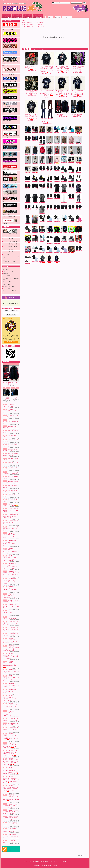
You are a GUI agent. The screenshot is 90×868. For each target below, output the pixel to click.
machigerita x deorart (8, 236)
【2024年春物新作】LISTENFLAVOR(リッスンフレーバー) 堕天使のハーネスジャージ (37, 249)
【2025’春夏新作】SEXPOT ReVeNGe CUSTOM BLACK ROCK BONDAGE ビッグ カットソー (28, 207)
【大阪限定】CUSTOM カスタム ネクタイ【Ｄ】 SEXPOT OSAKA (10, 596)
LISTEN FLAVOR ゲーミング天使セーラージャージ (64, 130)
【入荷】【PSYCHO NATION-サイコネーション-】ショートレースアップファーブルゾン (28, 169)
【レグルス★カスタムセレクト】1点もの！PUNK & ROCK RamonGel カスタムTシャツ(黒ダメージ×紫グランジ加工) (57, 259)
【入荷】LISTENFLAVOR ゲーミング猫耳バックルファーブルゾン (44, 239)
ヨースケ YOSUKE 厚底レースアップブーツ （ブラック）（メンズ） (64, 239)
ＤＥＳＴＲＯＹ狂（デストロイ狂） (11, 112)
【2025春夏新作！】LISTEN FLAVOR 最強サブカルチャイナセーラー (11, 606)
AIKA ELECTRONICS (10, 148)
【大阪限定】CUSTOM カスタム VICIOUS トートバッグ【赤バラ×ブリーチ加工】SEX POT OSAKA (71, 249)
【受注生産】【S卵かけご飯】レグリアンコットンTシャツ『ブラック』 (79, 230)
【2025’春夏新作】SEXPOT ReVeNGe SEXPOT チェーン (64, 199)
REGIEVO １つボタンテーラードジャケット (57, 150)
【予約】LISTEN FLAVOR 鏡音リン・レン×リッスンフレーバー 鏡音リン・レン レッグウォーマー (50, 179)
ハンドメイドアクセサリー (10, 217)
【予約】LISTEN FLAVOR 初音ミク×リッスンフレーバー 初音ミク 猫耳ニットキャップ (28, 179)
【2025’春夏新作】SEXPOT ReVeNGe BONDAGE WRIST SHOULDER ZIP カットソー (42, 186)
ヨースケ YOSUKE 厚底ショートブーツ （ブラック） (50, 130)
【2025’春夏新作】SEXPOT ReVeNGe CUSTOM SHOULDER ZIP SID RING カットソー (64, 207)
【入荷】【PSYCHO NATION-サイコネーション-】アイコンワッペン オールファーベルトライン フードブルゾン (35, 170)
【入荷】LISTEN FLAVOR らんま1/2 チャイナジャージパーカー (11, 671)
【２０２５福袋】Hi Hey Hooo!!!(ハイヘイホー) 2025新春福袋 (11, 510)
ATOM (10, 850)
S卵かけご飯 (10, 92)
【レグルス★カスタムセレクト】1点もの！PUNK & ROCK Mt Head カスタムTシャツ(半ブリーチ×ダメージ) (78, 86)
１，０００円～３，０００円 (10, 241)
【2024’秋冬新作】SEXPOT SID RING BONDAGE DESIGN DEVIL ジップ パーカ (71, 160)
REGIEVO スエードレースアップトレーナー (71, 140)
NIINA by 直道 (10, 104)
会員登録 (57, 17)
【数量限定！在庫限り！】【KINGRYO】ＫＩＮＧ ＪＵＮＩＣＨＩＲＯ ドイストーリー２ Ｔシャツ (79, 239)
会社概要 (5, 269)
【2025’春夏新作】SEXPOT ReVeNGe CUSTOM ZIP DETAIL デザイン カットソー (57, 197)
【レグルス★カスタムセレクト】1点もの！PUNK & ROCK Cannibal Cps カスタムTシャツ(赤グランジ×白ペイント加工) (50, 259)
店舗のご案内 (7, 284)
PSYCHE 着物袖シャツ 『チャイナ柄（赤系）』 (35, 130)
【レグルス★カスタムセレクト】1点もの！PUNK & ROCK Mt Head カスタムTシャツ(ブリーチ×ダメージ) (31, 110)
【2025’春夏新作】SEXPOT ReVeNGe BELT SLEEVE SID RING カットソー (71, 207)
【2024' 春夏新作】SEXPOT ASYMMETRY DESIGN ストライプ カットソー (11, 830)
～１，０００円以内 (8, 239)
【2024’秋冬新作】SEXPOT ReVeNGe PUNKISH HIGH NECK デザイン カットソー (28, 186)
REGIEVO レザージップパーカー (50, 150)
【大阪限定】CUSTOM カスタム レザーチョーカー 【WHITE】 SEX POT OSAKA (42, 229)
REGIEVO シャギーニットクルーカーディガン (35, 160)
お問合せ (38, 16)
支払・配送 (31, 861)
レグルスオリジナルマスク (10, 180)
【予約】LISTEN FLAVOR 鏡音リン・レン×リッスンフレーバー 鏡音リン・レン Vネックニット (42, 179)
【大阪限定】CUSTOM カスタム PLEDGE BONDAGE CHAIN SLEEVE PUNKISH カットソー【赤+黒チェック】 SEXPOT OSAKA (11, 771)
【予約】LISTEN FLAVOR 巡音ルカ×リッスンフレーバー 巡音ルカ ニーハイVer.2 (79, 179)
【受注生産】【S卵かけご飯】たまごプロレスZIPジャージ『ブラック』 (28, 239)
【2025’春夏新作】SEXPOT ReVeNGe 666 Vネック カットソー (42, 209)
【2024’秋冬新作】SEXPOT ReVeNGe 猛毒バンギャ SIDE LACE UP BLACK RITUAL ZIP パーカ (42, 140)
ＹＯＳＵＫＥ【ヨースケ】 (10, 79)
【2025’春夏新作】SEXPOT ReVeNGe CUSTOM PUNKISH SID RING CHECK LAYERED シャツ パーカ (79, 188)
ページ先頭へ (81, 856)
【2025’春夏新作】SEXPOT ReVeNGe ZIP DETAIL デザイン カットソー (71, 197)
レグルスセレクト (10, 53)
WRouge (10, 221)
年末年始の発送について (9, 282)
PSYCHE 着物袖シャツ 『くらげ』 (15, 394)
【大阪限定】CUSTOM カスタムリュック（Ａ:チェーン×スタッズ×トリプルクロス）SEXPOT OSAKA (11, 664)
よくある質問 (7, 289)
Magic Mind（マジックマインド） (11, 70)
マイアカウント (66, 17)
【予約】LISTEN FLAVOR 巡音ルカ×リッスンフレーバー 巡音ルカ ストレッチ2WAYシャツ (71, 179)
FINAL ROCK (10, 212)
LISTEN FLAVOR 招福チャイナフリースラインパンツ (11, 729)
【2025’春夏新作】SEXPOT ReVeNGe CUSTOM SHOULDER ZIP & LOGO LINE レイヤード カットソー (50, 197)
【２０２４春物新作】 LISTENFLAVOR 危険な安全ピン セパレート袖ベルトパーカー (11, 812)
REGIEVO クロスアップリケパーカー (42, 150)
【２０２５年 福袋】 (9, 75)
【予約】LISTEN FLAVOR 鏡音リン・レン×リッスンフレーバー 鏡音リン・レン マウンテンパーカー (35, 179)
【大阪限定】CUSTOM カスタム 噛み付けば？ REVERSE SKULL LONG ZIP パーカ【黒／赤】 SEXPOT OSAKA (11, 789)
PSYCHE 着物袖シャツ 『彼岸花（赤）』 (11, 375)
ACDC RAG (10, 167)
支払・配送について (17, 16)
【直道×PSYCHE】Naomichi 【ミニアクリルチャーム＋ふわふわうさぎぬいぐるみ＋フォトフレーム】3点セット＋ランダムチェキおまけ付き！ (28, 250)
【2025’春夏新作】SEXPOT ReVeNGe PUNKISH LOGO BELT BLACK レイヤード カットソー (28, 199)
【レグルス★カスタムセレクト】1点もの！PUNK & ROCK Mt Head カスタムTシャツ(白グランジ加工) (42, 259)
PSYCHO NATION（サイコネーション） (11, 60)
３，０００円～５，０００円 (10, 244)
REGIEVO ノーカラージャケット (71, 150)
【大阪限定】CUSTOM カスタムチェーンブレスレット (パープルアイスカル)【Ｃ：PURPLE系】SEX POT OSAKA (78, 62)
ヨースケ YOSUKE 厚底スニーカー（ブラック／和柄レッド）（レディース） (79, 130)
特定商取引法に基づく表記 (42, 861)
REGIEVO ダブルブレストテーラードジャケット (64, 150)
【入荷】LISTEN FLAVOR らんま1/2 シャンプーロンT (11, 691)
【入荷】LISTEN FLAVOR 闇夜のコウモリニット (10, 411)
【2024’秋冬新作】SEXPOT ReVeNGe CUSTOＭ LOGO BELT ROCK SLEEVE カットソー (28, 138)
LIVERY (5, 123)
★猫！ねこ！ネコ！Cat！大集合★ (11, 258)
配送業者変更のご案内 (9, 286)
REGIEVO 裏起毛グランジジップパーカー (35, 150)
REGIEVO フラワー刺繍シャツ (50, 140)
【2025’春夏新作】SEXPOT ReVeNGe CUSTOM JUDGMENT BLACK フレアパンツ (50, 186)
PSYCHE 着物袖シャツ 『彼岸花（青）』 (6, 395)
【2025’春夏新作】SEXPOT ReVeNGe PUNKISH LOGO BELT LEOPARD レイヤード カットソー (64, 188)
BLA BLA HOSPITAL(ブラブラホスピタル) (11, 135)
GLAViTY (10, 186)
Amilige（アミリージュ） (10, 142)
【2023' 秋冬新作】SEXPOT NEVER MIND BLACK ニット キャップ (57, 240)
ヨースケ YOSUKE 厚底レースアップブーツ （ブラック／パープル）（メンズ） (71, 239)
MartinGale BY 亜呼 (10, 98)
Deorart (10, 206)
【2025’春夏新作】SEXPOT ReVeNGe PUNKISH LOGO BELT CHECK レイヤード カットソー (57, 188)
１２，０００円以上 (8, 252)
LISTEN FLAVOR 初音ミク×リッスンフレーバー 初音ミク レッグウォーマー (11, 528)
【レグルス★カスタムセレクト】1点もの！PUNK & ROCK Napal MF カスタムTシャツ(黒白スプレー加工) (62, 62)
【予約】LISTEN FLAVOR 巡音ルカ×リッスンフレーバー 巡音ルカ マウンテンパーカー (64, 179)
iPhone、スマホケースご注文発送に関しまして (11, 279)
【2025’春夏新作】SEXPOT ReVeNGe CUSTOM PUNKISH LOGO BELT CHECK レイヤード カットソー (35, 199)
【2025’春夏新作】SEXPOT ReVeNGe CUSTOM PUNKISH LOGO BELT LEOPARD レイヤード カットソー (42, 199)
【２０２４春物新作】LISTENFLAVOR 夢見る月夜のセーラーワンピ (11, 824)
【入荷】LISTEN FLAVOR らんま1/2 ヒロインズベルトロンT (11, 685)
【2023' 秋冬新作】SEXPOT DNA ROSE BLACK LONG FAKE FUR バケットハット (50, 240)
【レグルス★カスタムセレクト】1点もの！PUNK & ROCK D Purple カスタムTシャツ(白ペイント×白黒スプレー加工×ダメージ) (47, 86)
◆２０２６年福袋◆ (8, 30)
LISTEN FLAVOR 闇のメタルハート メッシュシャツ (28, 229)
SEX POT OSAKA (10, 47)
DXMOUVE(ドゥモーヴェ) (10, 86)
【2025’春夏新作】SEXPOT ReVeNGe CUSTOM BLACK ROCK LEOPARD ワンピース (79, 199)
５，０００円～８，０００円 (10, 246)
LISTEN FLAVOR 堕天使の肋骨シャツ (42, 219)
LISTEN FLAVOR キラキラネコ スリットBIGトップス (11, 612)
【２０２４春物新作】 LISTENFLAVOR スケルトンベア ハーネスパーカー (11, 806)
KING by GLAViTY (10, 199)
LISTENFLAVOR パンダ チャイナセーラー (36, 259)
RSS (9, 848)
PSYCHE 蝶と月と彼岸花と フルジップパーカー (64, 229)
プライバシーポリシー (55, 861)
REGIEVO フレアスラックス (50, 160)
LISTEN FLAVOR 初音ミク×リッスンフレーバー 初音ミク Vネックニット (11, 522)
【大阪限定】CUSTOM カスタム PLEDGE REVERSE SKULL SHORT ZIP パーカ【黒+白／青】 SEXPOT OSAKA (11, 780)
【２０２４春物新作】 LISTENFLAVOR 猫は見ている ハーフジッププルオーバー (11, 818)
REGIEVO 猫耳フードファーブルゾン (28, 150)
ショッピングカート (81, 8)
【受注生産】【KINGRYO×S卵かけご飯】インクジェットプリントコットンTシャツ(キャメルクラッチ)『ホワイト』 (72, 229)
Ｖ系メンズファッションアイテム (11, 231)
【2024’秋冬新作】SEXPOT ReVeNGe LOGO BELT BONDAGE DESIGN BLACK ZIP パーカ (50, 168)
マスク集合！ (7, 254)
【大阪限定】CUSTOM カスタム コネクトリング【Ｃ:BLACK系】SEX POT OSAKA (31, 86)
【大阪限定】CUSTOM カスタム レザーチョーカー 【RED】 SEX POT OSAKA (35, 229)
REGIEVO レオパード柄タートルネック (64, 140)
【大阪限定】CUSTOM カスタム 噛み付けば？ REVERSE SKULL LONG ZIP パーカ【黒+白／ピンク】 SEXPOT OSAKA (11, 798)
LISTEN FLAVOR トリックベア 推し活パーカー (64, 219)
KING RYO (10, 25)
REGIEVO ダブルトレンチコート (79, 150)
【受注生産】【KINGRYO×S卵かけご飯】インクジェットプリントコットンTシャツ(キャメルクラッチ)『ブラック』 (57, 229)
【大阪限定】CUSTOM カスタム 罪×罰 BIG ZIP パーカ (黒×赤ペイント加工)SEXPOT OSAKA (42, 130)
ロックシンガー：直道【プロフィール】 (11, 292)
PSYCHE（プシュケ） (10, 34)
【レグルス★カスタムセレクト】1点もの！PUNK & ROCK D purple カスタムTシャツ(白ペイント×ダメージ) (62, 86)
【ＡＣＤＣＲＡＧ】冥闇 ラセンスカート (35, 239)
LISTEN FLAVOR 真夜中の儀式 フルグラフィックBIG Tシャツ (11, 623)
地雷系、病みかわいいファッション (11, 262)
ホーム (7, 16)
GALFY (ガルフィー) (10, 128)
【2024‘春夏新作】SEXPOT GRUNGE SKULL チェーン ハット (10, 836)
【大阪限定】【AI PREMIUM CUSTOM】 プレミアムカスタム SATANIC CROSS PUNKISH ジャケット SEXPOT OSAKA (11, 737)
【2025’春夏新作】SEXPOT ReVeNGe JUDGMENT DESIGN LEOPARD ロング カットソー (28, 220)
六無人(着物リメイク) (10, 193)
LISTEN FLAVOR (10, 41)
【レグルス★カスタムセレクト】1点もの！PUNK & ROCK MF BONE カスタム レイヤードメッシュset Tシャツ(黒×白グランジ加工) (47, 62)
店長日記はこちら (11, 342)
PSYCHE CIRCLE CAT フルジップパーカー (50, 229)
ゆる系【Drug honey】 (10, 154)
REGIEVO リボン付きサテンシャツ (57, 140)
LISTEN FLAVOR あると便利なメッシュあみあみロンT (11, 629)
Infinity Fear (10, 174)
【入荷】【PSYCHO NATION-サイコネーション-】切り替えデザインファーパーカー (79, 160)
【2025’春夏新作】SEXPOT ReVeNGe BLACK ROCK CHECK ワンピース (35, 207)
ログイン (50, 17)
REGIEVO (6, 66)
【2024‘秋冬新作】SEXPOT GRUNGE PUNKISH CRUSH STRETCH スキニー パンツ (47, 111)
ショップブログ (27, 16)
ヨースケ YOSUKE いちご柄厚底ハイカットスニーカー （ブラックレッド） (31, 61)
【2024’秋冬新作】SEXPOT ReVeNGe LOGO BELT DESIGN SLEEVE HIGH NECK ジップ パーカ (42, 168)
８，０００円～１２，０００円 (11, 249)
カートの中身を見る (11, 297)
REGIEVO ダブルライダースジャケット (28, 160)
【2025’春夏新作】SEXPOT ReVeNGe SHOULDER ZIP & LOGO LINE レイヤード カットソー (71, 186)
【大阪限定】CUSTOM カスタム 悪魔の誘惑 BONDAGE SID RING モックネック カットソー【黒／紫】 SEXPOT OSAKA (10, 761)
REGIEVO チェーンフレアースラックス (42, 160)
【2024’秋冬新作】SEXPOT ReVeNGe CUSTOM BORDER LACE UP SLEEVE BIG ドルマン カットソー (35, 186)
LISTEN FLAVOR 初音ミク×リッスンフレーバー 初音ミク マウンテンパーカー (11, 516)
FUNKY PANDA (10, 119)
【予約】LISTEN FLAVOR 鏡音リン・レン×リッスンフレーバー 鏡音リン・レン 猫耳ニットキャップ (57, 179)
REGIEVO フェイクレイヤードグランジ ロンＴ (79, 140)
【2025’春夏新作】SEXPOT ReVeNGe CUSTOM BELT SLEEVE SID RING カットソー (79, 207)
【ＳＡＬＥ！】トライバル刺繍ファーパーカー (11, 505)
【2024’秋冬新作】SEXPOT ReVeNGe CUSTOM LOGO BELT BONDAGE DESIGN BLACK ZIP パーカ (57, 168)
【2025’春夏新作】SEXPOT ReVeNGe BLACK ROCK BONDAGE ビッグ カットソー (50, 207)
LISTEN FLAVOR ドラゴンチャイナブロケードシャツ (11, 422)
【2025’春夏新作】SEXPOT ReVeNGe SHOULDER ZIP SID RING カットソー (57, 207)
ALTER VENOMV (10, 161)
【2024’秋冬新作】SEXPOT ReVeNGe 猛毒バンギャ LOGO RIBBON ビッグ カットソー (35, 138)
